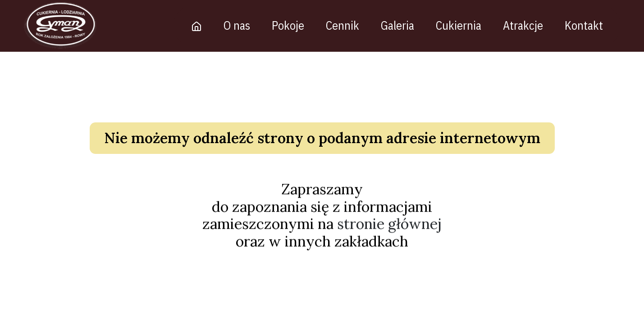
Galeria (398, 25)
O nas (237, 25)
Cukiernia (459, 25)
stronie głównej (389, 225)
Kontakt (584, 25)
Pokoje (288, 25)
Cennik (343, 25)
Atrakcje (523, 25)
